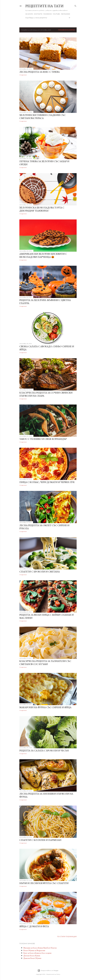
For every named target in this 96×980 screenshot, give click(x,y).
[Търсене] (75, 6)
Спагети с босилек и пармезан (40, 840)
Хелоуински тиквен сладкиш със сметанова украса (42, 117)
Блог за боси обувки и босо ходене (37, 953)
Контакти (38, 14)
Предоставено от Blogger (48, 971)
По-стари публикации (67, 937)
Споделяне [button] (23, 75)
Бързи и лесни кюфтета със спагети (44, 883)
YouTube (56, 14)
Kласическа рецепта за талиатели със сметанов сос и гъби (45, 663)
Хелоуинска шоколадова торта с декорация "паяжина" (42, 209)
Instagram (65, 14)
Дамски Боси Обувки (32, 958)
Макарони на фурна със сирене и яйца (45, 707)
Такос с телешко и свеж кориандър (43, 439)
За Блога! (29, 14)
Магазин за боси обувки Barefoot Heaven (40, 948)
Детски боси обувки (32, 956)
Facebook (48, 14)
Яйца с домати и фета (34, 926)
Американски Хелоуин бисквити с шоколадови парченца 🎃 (43, 255)
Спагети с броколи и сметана (40, 572)
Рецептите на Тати (44, 6)
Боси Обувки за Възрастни (34, 950)
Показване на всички (67, 30)
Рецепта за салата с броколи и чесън (44, 750)
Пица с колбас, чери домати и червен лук (47, 482)
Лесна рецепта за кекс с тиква (40, 72)
